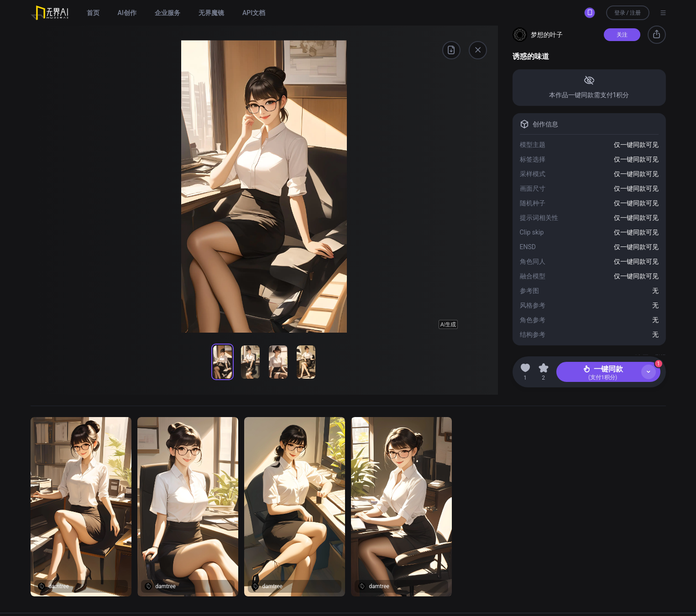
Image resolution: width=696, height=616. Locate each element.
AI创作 (127, 13)
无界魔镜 (211, 13)
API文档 (254, 13)
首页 (93, 13)
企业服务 (167, 13)
